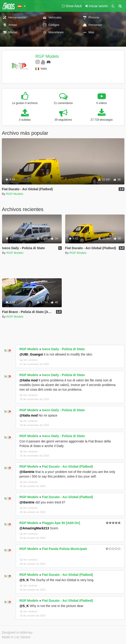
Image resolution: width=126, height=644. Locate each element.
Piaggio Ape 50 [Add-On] (61, 523)
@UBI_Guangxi (31, 354)
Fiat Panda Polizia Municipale (65, 549)
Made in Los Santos (16, 637)
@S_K (24, 580)
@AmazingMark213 (34, 528)
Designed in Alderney (17, 632)
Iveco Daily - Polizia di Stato (63, 349)
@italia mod (29, 380)
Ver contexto (29, 360)
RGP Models (47, 56)
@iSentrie (27, 472)
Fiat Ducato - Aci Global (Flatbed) (68, 466)
